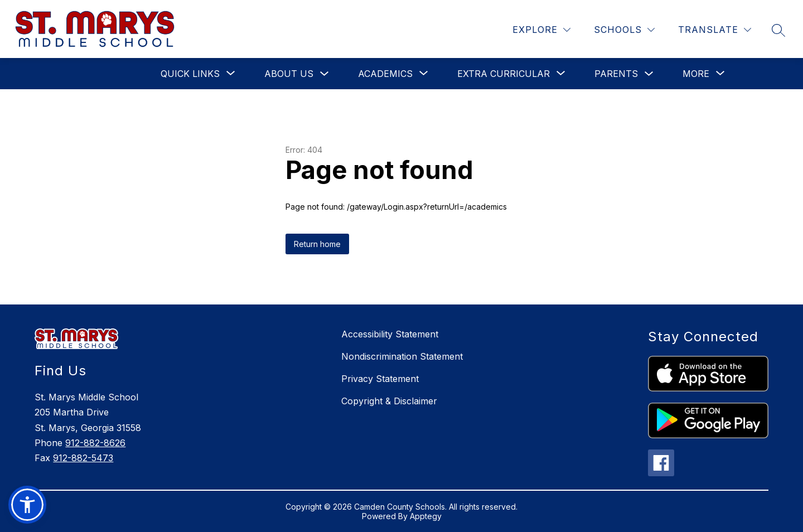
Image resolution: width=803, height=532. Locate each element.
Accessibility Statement (390, 334)
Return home (317, 244)
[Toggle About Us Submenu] (325, 74)
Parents (616, 74)
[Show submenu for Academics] (385, 74)
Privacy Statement (380, 379)
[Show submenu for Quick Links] (190, 74)
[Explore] (541, 30)
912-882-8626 (95, 443)
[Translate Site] (715, 30)
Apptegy (426, 516)
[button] (27, 505)
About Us (289, 74)
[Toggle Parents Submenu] (649, 74)
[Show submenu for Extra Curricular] (504, 74)
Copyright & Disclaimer (389, 401)
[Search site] (778, 30)
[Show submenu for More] (696, 74)
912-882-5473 (83, 458)
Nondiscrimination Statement (402, 356)
